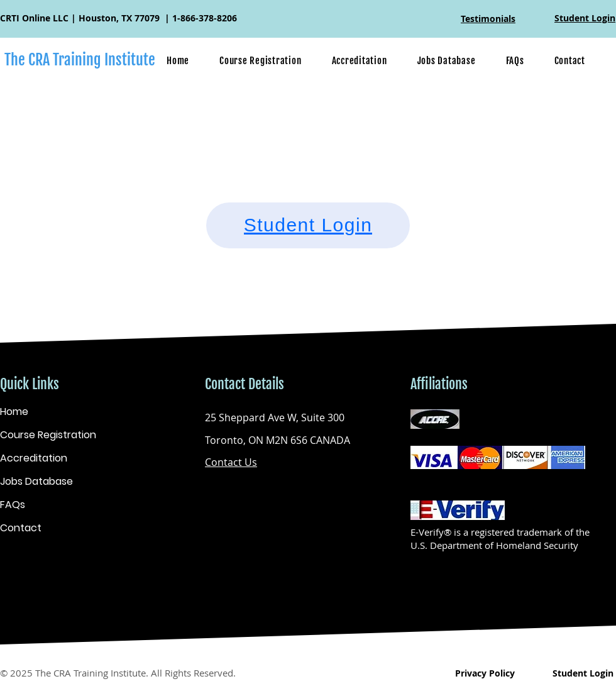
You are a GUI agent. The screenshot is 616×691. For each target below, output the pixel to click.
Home (14, 412)
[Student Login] (308, 225)
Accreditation (34, 458)
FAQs (13, 505)
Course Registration (48, 435)
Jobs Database (36, 481)
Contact (21, 528)
